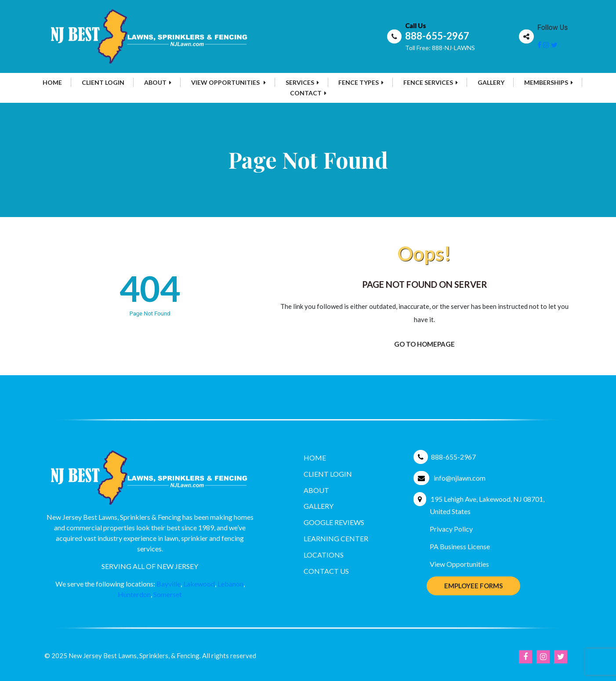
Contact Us (326, 571)
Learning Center (336, 538)
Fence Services (431, 82)
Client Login (103, 82)
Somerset (168, 594)
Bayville (168, 584)
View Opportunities (228, 82)
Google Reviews (334, 522)
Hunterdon (134, 594)
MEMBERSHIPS (549, 82)
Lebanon (230, 584)
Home (52, 82)
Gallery (491, 82)
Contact (308, 93)
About (158, 82)
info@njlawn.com (460, 478)
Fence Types (361, 82)
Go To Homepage (424, 344)
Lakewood (199, 584)
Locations (324, 555)
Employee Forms (473, 586)
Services (302, 82)
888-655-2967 (437, 36)
